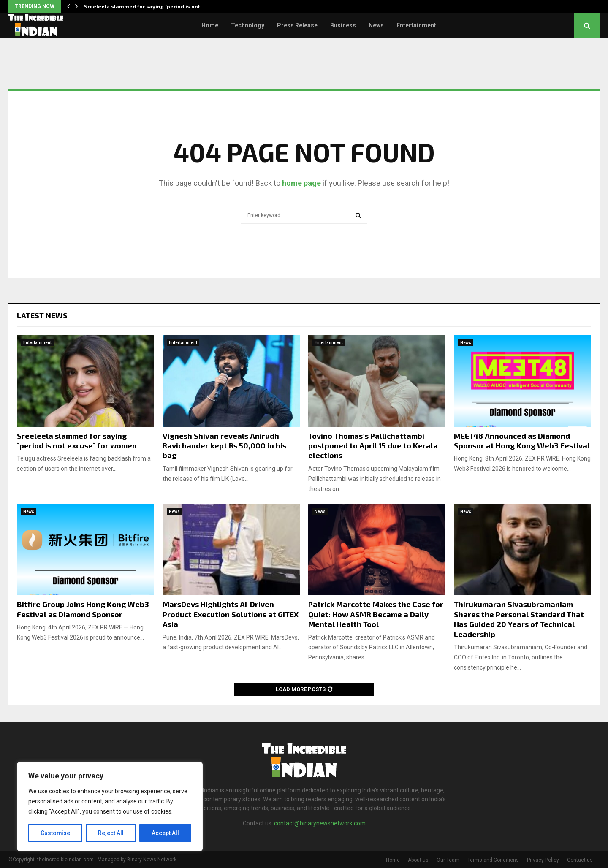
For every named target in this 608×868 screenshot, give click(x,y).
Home (210, 25)
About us (418, 860)
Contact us (580, 860)
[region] (110, 807)
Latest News (42, 315)
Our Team (448, 860)
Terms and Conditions (493, 860)
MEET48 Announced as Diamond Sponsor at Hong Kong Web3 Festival (522, 441)
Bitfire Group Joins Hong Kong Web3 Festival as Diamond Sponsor (83, 609)
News (376, 25)
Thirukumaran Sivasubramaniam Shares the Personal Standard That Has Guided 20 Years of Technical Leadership (519, 619)
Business (343, 25)
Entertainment (416, 25)
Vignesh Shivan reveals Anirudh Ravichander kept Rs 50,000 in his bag (224, 446)
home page (301, 183)
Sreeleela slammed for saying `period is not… (145, 6)
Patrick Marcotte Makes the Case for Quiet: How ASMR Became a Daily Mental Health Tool (376, 614)
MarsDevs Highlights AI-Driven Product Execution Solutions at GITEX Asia (231, 614)
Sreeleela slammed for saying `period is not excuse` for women (77, 441)
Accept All (165, 833)
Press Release (297, 25)
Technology (248, 25)
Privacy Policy (543, 860)
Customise (56, 833)
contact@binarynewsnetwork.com (320, 823)
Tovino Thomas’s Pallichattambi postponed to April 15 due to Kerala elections (373, 446)
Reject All (111, 833)
